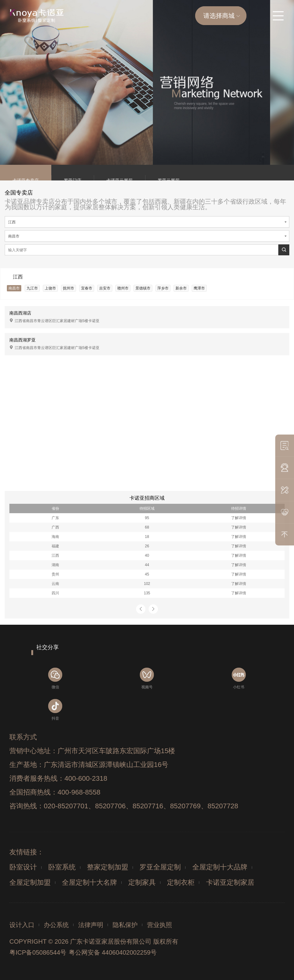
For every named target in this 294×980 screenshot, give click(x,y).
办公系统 (56, 925)
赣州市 (123, 288)
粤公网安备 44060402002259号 (113, 952)
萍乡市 (163, 288)
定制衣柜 (181, 882)
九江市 (32, 288)
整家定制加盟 (108, 867)
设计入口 (22, 925)
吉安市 (105, 288)
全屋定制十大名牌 (89, 882)
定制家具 (142, 882)
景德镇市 (143, 288)
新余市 (181, 288)
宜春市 (87, 288)
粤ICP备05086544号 (38, 952)
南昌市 (14, 288)
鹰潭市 (199, 288)
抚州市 (68, 288)
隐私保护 (125, 925)
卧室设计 (23, 867)
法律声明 (91, 925)
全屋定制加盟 (30, 882)
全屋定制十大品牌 (220, 867)
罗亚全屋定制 (160, 867)
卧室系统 (62, 867)
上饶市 (50, 288)
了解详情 (239, 518)
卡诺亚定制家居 (230, 882)
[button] (141, 609)
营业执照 (160, 925)
